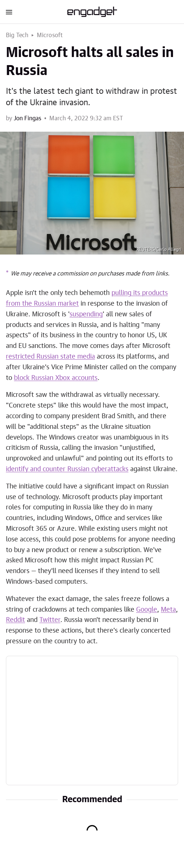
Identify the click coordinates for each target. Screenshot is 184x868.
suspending (86, 314)
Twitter (50, 620)
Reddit (15, 620)
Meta (168, 610)
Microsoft (50, 35)
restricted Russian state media (50, 357)
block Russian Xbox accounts (56, 378)
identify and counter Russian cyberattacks (67, 469)
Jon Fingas (27, 118)
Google (147, 610)
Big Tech (17, 35)
